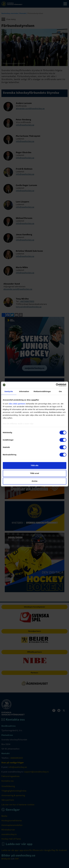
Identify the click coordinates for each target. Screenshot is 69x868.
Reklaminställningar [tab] (42, 391)
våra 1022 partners (17, 404)
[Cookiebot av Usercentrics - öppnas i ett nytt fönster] (56, 385)
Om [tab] (60, 391)
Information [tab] (24, 391)
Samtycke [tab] (9, 391)
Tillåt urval (34, 473)
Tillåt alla (35, 465)
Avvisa (35, 481)
